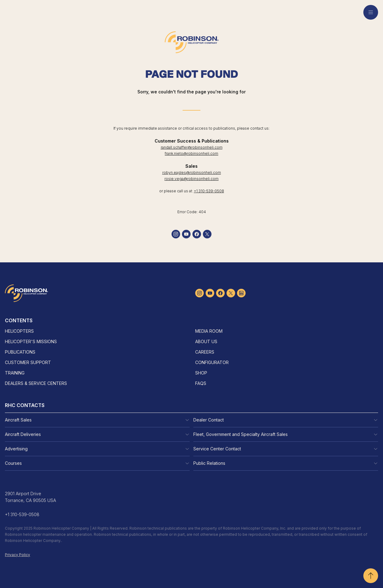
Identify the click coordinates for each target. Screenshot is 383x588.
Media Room (209, 331)
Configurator (212, 362)
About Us (206, 341)
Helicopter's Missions (31, 341)
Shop (201, 373)
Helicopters (19, 331)
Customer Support (28, 362)
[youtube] (186, 234)
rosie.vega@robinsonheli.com (191, 179)
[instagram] (176, 234)
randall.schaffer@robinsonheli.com (192, 147)
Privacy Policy (18, 555)
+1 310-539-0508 (209, 191)
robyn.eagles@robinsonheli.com (192, 172)
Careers (205, 352)
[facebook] (197, 234)
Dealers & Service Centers (36, 383)
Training (15, 373)
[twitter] (207, 234)
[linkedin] (241, 293)
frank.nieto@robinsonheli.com (191, 153)
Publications (20, 352)
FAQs (201, 383)
